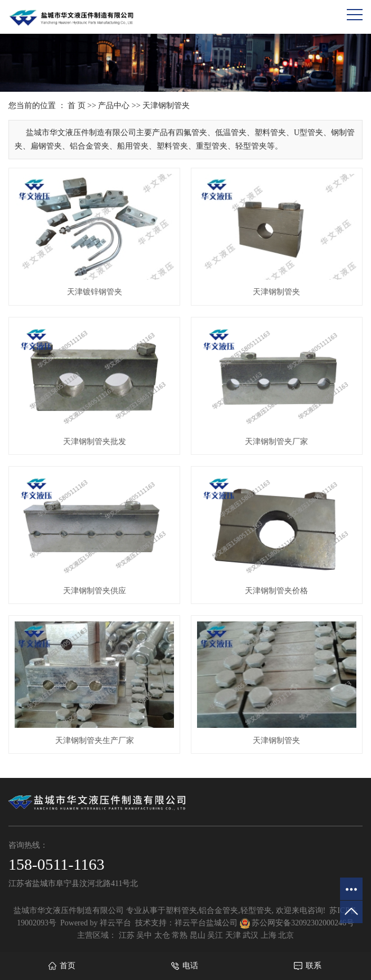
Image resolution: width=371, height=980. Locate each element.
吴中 (144, 935)
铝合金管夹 (218, 910)
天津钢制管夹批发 (95, 442)
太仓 (162, 935)
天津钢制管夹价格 (276, 591)
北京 (286, 935)
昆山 (198, 935)
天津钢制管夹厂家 (276, 442)
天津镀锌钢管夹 (95, 292)
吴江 (215, 935)
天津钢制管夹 (166, 106)
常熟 (180, 935)
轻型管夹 (256, 910)
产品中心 (114, 106)
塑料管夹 (181, 910)
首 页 (77, 106)
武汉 (251, 935)
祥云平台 (115, 923)
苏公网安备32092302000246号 (297, 923)
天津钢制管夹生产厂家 (95, 740)
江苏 (127, 935)
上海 (269, 935)
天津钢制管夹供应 (95, 591)
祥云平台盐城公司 (206, 923)
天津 (233, 935)
